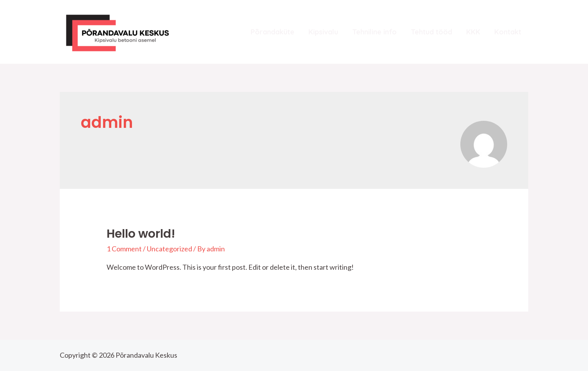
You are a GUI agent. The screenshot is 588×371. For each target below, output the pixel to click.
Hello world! (141, 234)
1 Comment (124, 249)
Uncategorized (169, 249)
